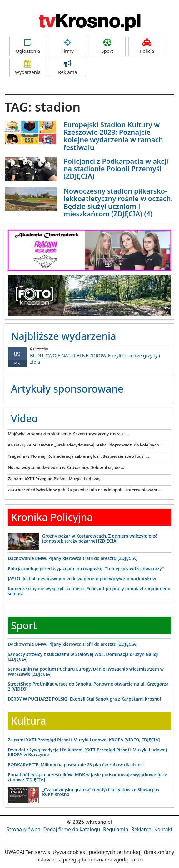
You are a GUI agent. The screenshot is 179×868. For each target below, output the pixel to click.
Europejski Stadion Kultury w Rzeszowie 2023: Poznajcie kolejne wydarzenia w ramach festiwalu (113, 136)
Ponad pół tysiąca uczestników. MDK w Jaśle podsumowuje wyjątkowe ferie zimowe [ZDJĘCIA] (87, 777)
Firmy (67, 46)
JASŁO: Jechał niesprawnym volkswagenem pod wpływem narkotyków (82, 579)
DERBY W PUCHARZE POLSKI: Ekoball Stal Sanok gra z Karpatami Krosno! (84, 699)
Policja (147, 46)
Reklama (67, 68)
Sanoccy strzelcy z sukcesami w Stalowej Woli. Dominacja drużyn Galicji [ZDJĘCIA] (83, 657)
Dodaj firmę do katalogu (72, 829)
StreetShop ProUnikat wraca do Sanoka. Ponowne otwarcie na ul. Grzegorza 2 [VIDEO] (88, 686)
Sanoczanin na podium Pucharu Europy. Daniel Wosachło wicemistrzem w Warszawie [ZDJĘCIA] (86, 671)
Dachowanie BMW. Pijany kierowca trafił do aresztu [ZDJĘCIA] (73, 558)
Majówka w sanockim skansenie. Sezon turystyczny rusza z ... (68, 434)
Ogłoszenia (28, 46)
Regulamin (116, 829)
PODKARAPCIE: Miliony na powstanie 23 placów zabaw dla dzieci (76, 765)
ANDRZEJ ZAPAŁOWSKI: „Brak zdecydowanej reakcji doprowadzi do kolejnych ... (86, 445)
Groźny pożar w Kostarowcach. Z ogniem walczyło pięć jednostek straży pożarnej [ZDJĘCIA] (100, 538)
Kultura (28, 721)
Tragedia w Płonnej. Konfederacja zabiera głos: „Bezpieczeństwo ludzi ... (78, 456)
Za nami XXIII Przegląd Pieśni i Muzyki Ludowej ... (56, 479)
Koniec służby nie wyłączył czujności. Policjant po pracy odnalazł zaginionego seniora (89, 591)
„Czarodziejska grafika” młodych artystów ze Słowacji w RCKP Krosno (101, 792)
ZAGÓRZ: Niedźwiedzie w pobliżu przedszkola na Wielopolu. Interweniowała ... (85, 490)
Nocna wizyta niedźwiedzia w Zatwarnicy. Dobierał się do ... (66, 467)
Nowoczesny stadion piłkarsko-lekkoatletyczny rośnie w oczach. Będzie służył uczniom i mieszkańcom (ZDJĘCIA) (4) (118, 202)
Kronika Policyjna (52, 517)
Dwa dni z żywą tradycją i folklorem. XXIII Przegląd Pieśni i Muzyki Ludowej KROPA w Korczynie (87, 752)
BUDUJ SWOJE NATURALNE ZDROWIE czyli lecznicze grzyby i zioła (89, 356)
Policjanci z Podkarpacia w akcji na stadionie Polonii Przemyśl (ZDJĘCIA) (116, 168)
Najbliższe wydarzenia (64, 336)
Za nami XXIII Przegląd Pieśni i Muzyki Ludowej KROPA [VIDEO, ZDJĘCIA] (84, 740)
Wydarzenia (28, 68)
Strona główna (23, 829)
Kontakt (164, 829)
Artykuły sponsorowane (67, 389)
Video (24, 418)
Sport (107, 46)
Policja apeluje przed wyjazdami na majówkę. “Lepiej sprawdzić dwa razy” (86, 569)
